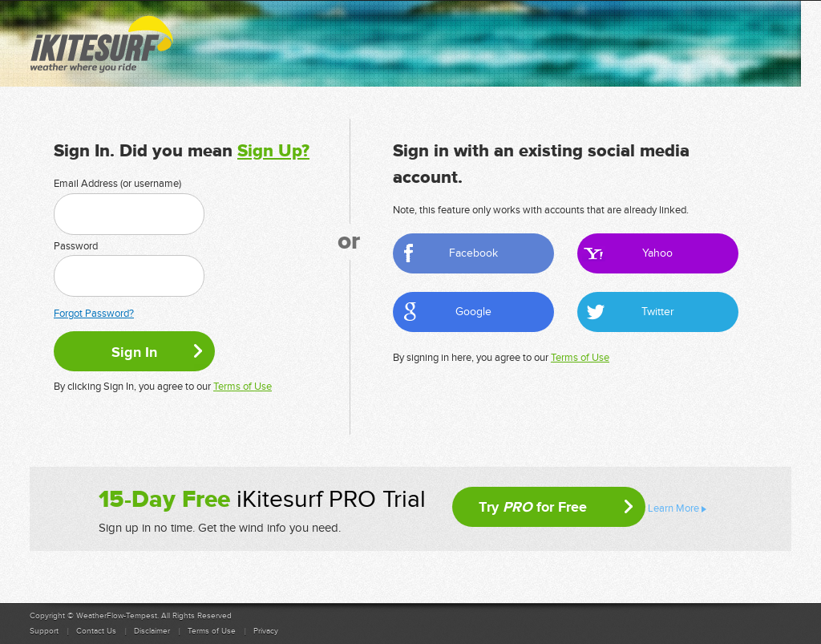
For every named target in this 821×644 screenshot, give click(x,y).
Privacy (266, 631)
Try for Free (533, 507)
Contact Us (96, 631)
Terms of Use (243, 387)
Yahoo (657, 253)
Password (76, 246)
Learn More (673, 508)
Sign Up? (273, 151)
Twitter (658, 312)
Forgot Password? (94, 314)
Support (44, 631)
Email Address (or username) (117, 184)
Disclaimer (152, 631)
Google (473, 312)
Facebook (473, 253)
